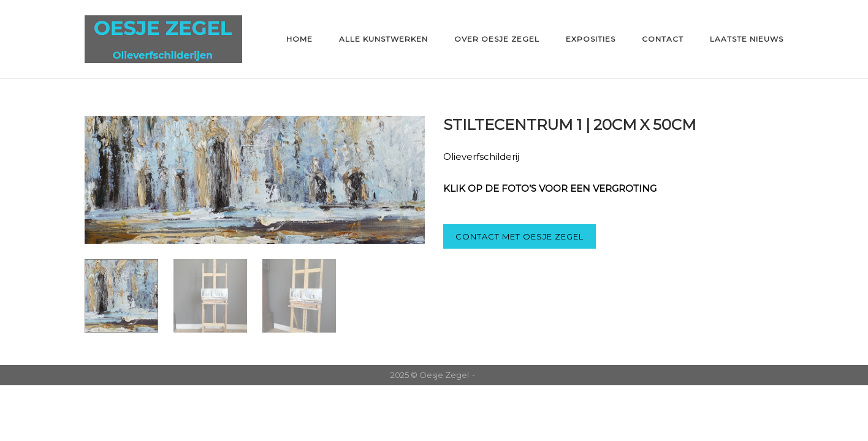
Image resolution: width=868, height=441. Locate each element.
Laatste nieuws (747, 39)
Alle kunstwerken (383, 39)
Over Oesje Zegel (497, 39)
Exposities (591, 39)
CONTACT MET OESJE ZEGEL (520, 236)
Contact (663, 39)
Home (299, 39)
